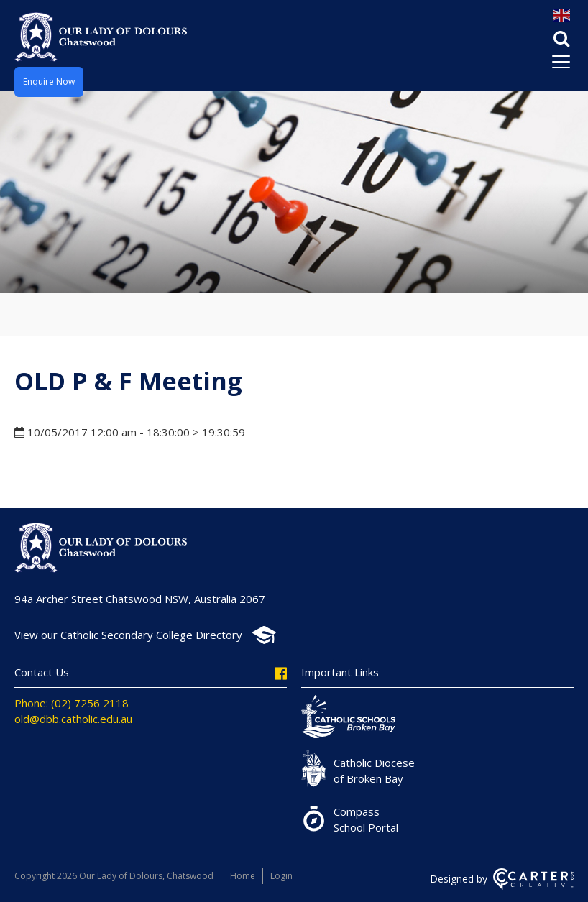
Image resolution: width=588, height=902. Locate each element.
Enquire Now (49, 82)
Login (281, 876)
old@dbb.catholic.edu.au (73, 719)
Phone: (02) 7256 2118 (72, 703)
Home (243, 876)
